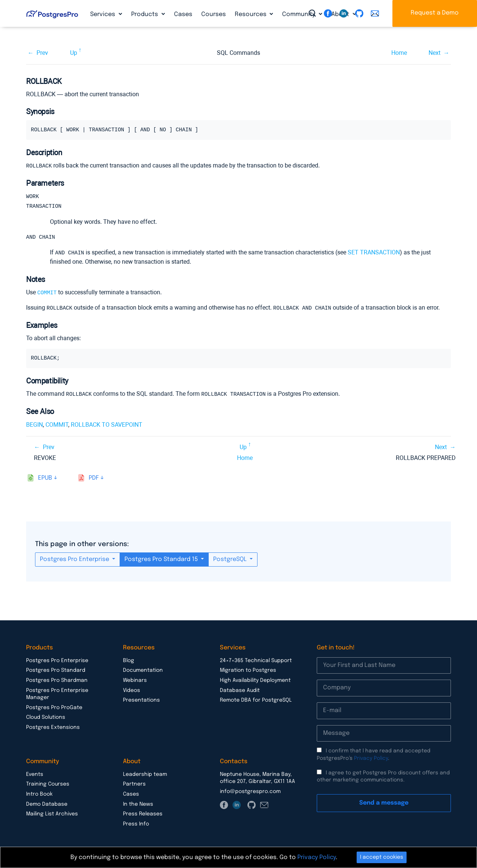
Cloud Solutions (46, 717)
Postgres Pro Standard (56, 670)
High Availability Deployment (255, 680)
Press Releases (143, 813)
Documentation (143, 670)
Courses (214, 14)
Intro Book (39, 793)
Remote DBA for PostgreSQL (256, 699)
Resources (251, 14)
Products (145, 14)
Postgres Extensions (53, 727)
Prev (42, 53)
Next (435, 53)
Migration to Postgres (248, 670)
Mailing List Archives (52, 813)
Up (74, 53)
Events (35, 774)
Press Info (136, 823)
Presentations (141, 699)
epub (45, 477)
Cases (183, 14)
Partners (134, 783)
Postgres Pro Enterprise (75, 559)
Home (399, 53)
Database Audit (240, 690)
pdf (94, 477)
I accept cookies (382, 857)
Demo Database (47, 803)
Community (299, 14)
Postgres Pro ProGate (54, 707)
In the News (138, 803)
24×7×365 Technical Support (256, 660)
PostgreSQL (231, 559)
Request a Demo (435, 13)
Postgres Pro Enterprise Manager (57, 693)
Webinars (135, 680)
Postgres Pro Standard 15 (162, 559)
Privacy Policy (371, 758)
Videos (132, 690)
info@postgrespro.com (250, 791)
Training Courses (48, 783)
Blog (129, 660)
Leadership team (145, 774)
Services (103, 14)
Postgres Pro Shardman (57, 680)
